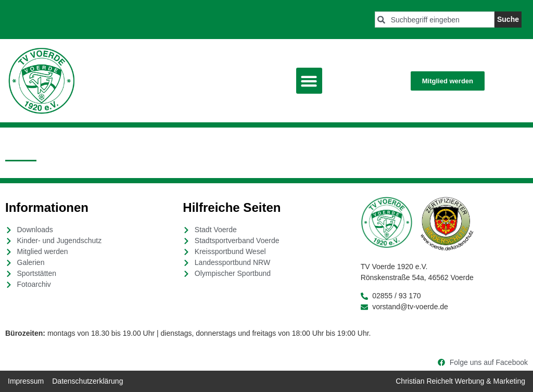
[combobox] (435, 20)
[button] (309, 81)
